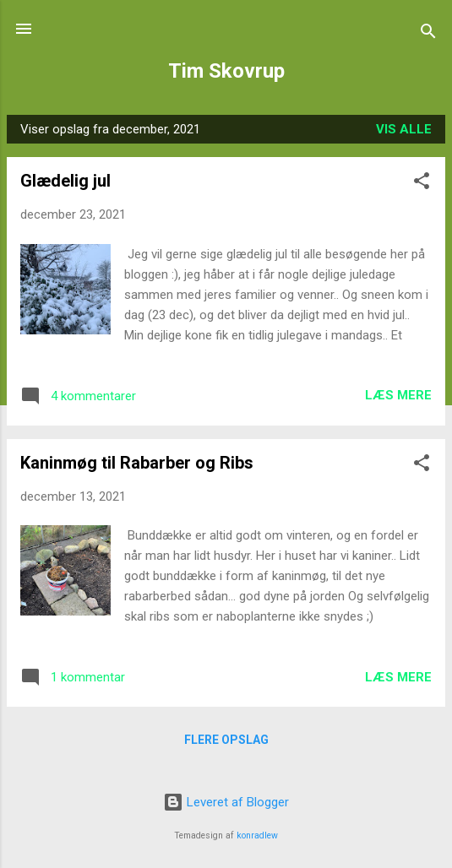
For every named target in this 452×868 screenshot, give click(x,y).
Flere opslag (226, 740)
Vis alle (404, 129)
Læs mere (398, 395)
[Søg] (428, 34)
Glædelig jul (65, 181)
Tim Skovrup (226, 71)
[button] (422, 184)
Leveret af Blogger (226, 802)
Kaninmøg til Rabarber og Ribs (137, 463)
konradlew (257, 835)
